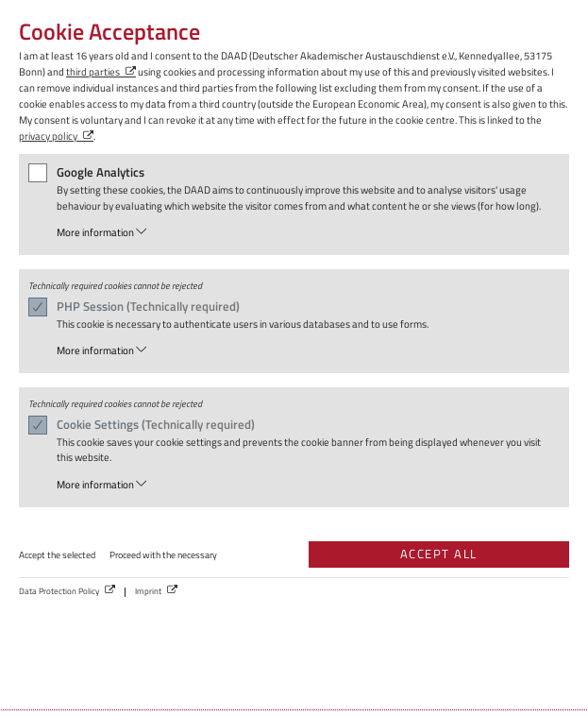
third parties (93, 71)
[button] (306, 233)
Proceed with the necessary (163, 555)
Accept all (439, 554)
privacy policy (48, 136)
